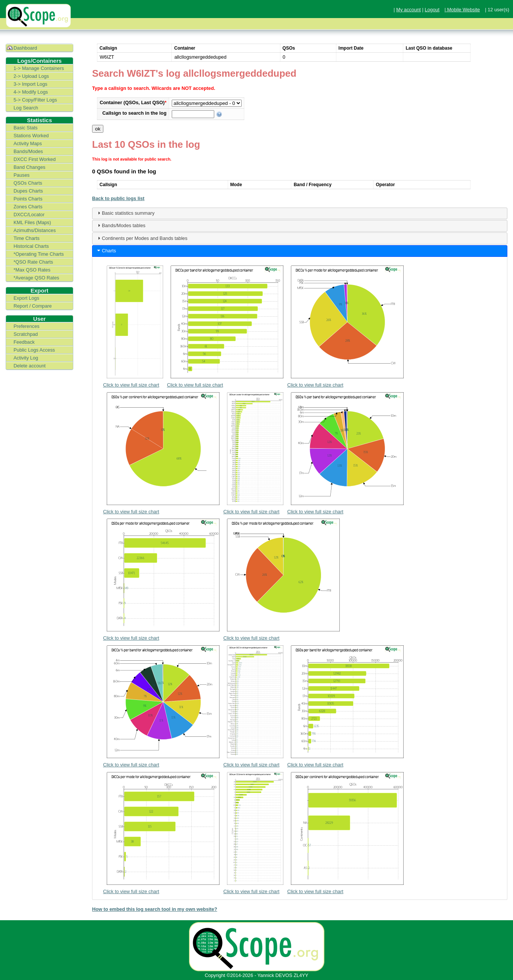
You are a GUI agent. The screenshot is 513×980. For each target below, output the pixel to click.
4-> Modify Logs (31, 92)
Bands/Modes (28, 151)
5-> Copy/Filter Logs (35, 100)
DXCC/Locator (29, 215)
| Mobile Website (462, 10)
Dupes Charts (28, 191)
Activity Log (26, 358)
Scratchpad (26, 334)
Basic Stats (26, 128)
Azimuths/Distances (35, 230)
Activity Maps (28, 143)
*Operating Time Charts (39, 254)
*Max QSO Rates (32, 270)
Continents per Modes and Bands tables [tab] (142, 238)
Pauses (22, 175)
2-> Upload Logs (31, 76)
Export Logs (26, 298)
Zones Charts (28, 207)
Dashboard (25, 48)
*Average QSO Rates (36, 278)
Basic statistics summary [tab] (125, 213)
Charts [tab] (106, 250)
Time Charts (26, 238)
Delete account (30, 366)
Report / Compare (33, 306)
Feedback (24, 342)
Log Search (26, 108)
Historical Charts (31, 246)
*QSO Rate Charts (33, 262)
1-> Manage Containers (39, 68)
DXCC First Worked (35, 159)
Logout (432, 10)
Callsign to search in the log (134, 113)
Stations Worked (31, 136)
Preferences (26, 326)
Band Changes (30, 167)
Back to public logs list (118, 198)
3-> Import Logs (30, 84)
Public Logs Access (34, 350)
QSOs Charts (28, 183)
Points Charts (28, 199)
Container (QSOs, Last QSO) (133, 102)
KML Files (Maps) (32, 222)
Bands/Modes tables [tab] (121, 225)
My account (408, 10)
